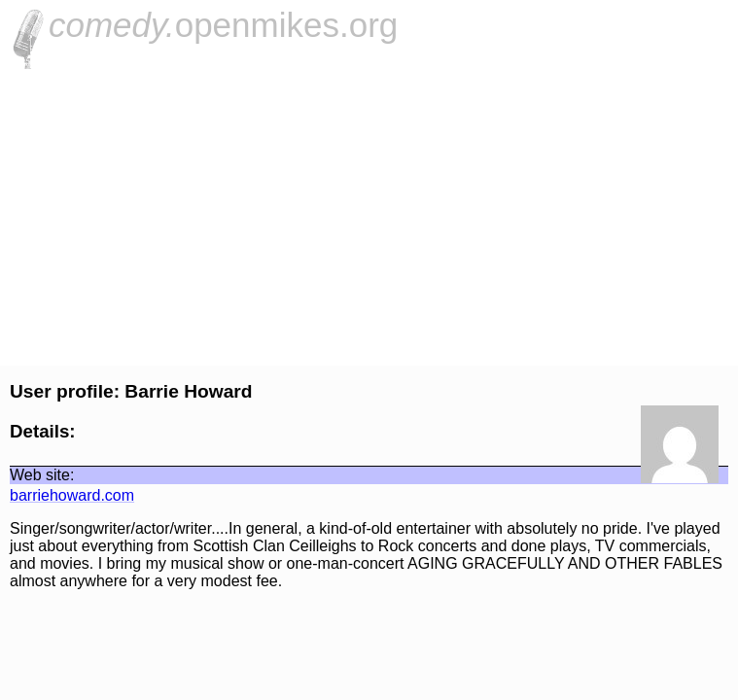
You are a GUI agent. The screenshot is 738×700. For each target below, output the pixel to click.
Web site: (42, 475)
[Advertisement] (369, 215)
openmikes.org (223, 25)
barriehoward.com (72, 495)
